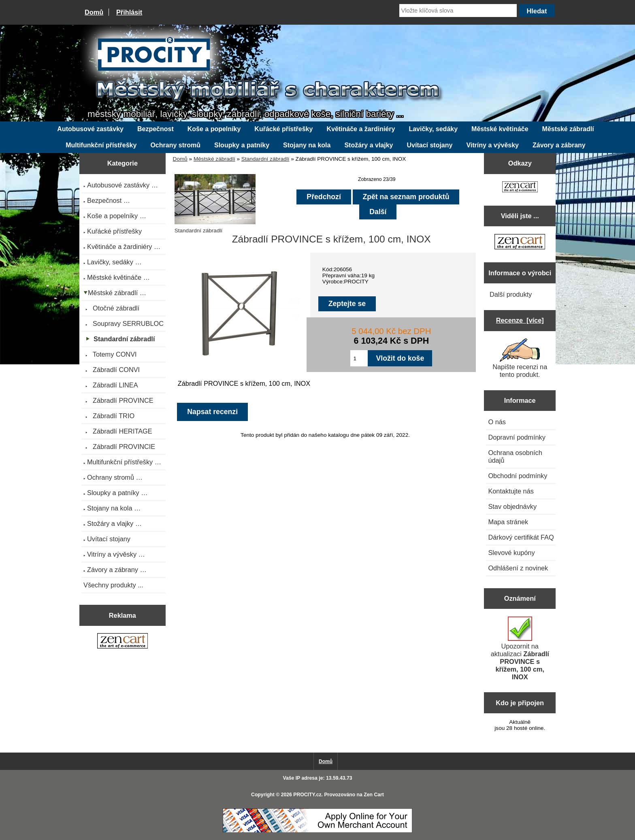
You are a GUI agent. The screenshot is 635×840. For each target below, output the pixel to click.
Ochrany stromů (175, 145)
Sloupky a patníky (242, 145)
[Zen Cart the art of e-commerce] (123, 642)
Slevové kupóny (511, 553)
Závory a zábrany (559, 145)
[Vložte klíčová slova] (458, 11)
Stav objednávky (512, 506)
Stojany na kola (307, 145)
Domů (94, 12)
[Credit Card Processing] (317, 831)
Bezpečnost (156, 129)
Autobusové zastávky (90, 129)
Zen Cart (374, 795)
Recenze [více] (520, 320)
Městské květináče (500, 129)
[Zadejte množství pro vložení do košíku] (359, 358)
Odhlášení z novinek (518, 568)
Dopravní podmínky (517, 437)
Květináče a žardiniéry (361, 129)
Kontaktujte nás (511, 491)
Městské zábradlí (214, 159)
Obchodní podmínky (518, 476)
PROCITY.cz (307, 795)
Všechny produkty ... (113, 585)
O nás (497, 422)
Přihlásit (129, 12)
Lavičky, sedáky (433, 129)
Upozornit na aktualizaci (520, 649)
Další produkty (511, 294)
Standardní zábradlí (265, 159)
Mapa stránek (508, 522)
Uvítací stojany (430, 145)
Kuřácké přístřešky (283, 129)
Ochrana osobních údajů (515, 456)
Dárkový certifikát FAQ (521, 537)
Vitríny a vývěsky (492, 145)
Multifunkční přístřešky (101, 145)
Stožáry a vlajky (369, 145)
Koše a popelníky (214, 129)
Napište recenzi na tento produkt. (520, 358)
